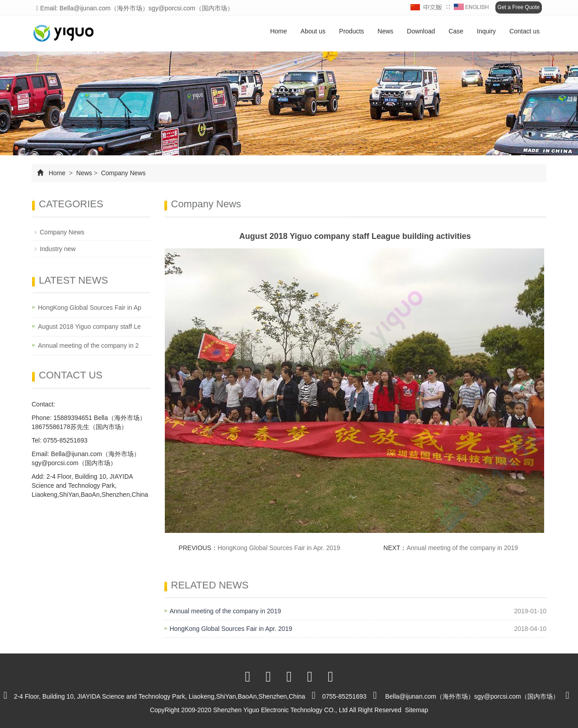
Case (456, 31)
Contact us (524, 31)
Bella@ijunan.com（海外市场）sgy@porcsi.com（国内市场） (472, 696)
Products (352, 31)
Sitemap (417, 710)
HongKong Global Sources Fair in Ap (90, 308)
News (385, 31)
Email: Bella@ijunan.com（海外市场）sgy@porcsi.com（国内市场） (135, 8)
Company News (123, 173)
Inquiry (486, 31)
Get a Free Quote (519, 7)
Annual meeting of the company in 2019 (462, 548)
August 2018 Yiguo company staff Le (89, 327)
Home (278, 31)
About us (313, 31)
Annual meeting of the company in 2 (88, 345)
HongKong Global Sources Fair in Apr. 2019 (279, 548)
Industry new (58, 249)
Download (421, 31)
